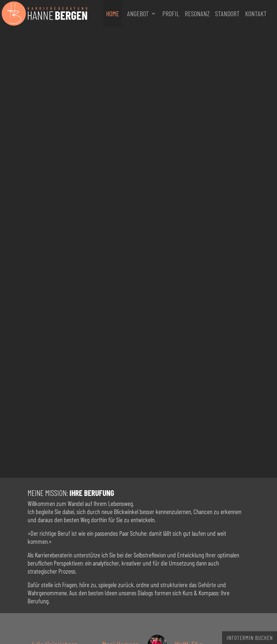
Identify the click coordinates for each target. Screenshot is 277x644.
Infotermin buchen (250, 638)
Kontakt (256, 13)
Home (113, 13)
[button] (141, 14)
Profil (171, 13)
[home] (65, 14)
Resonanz (197, 13)
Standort (227, 13)
